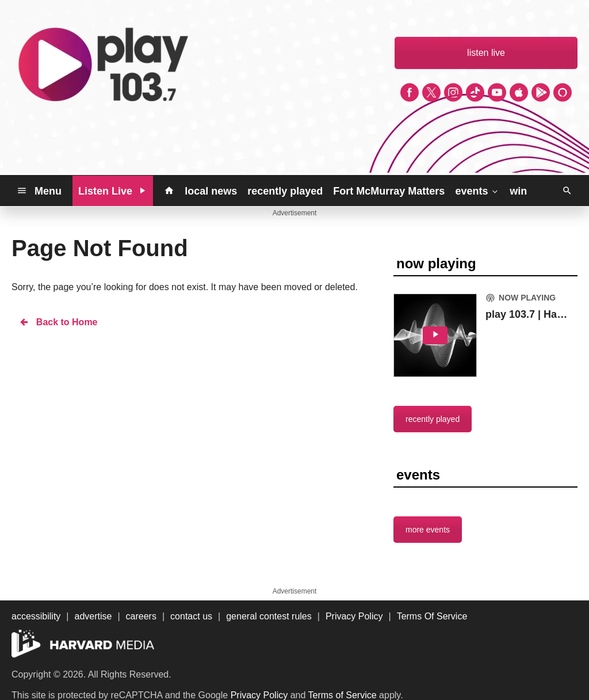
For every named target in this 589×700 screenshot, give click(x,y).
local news (211, 191)
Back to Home (58, 322)
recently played (285, 191)
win (518, 191)
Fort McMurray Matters (389, 191)
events (477, 191)
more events (428, 530)
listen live (486, 53)
